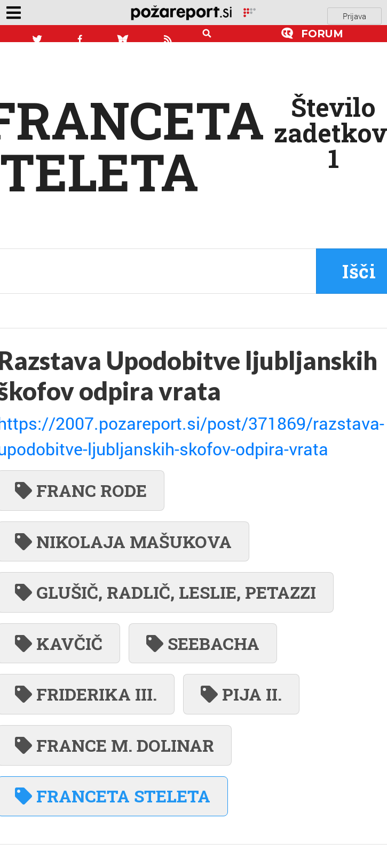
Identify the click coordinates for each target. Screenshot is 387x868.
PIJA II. (241, 694)
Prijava (354, 16)
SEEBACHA (203, 643)
